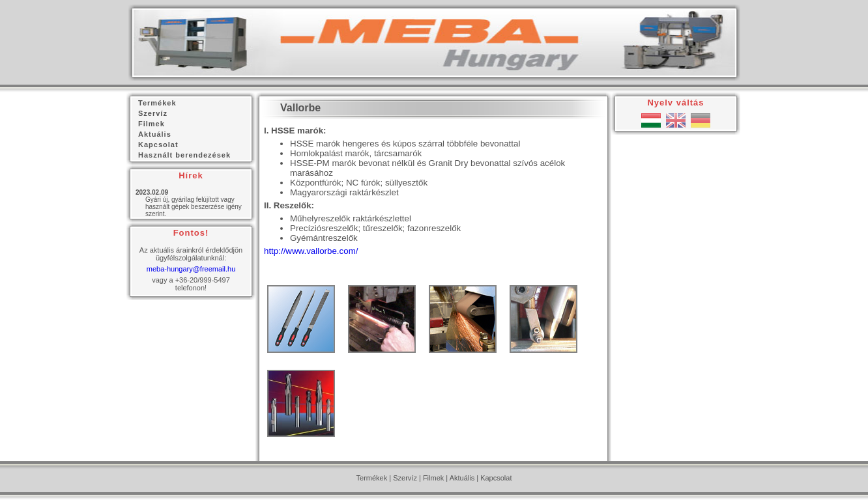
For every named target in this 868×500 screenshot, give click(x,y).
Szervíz (405, 478)
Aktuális (462, 478)
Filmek (433, 478)
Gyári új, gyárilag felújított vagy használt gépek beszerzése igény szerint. (194, 207)
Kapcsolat (496, 478)
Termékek (372, 478)
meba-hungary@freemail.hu (191, 269)
